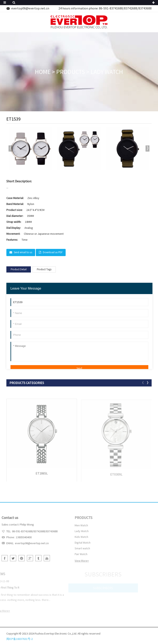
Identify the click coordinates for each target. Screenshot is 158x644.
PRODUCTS (71, 72)
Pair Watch (74, 554)
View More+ (75, 561)
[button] (148, 148)
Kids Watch (75, 537)
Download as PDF (53, 252)
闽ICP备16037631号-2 (20, 641)
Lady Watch (107, 72)
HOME (43, 72)
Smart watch (76, 548)
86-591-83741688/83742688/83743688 (125, 8)
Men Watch (75, 525)
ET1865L (42, 476)
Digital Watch (76, 543)
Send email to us (23, 252)
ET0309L (116, 477)
